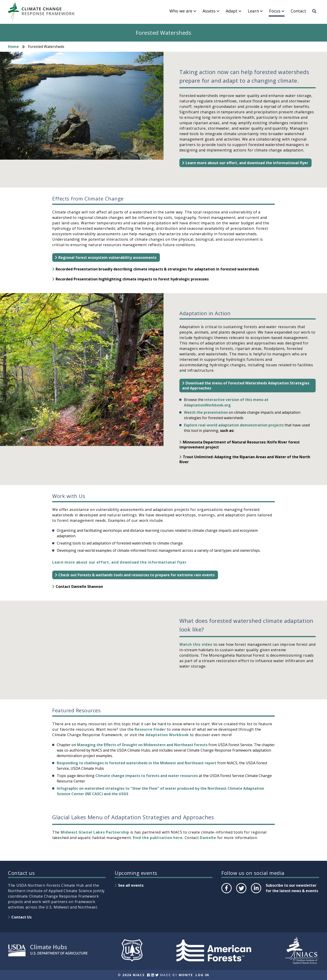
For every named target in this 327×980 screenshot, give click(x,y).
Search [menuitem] (316, 15)
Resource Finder (150, 729)
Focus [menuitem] (275, 11)
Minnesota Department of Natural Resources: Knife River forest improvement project (240, 445)
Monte (186, 975)
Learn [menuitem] (253, 11)
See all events (131, 885)
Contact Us (21, 917)
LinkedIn (256, 893)
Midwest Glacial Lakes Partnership (95, 832)
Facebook (226, 893)
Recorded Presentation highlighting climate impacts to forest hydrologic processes (132, 279)
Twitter (241, 893)
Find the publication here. (158, 838)
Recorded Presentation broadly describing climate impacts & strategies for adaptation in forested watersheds (157, 269)
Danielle (208, 838)
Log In (202, 975)
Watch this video (196, 644)
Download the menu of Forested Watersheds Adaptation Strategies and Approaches (246, 386)
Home (13, 47)
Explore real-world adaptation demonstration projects (234, 425)
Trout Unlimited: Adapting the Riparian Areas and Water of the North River (245, 459)
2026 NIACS (134, 975)
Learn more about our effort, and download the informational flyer (247, 163)
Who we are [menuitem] (181, 11)
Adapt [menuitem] (232, 11)
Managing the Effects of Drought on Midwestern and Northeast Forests (142, 745)
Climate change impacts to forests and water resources (147, 776)
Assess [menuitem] (209, 11)
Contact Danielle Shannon (79, 587)
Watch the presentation (206, 412)
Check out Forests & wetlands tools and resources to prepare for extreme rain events (136, 575)
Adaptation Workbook (167, 735)
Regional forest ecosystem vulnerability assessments (107, 257)
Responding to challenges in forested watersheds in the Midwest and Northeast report (137, 763)
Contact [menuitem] (298, 11)
